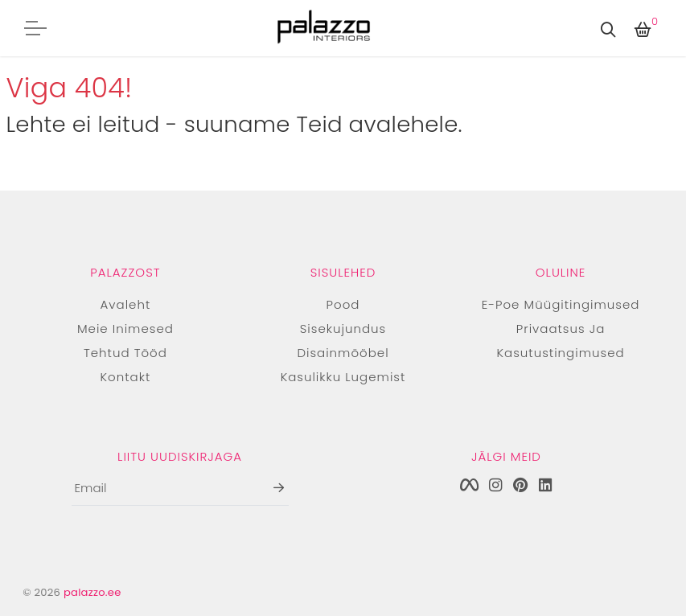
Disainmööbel (343, 353)
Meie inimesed (125, 329)
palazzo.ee (92, 592)
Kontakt (126, 377)
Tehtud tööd (125, 353)
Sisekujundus (343, 329)
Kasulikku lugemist (343, 377)
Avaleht (126, 304)
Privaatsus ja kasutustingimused (561, 341)
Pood (343, 304)
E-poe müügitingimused (561, 304)
